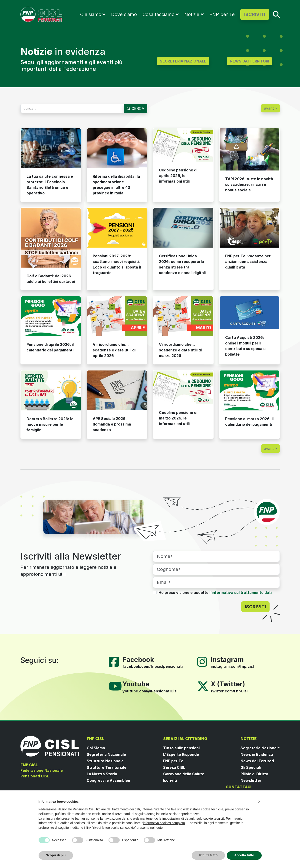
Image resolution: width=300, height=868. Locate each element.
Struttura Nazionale (105, 761)
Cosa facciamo (158, 14)
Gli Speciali (251, 767)
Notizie (192, 14)
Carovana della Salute (184, 774)
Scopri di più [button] (56, 855)
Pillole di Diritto (254, 774)
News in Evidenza (257, 754)
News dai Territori (257, 761)
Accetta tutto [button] (244, 855)
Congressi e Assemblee (108, 780)
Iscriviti (170, 780)
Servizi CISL (174, 767)
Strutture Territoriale (107, 767)
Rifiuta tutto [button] (208, 855)
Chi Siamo (96, 748)
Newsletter (251, 780)
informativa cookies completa (164, 823)
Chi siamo (91, 14)
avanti (270, 108)
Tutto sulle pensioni (181, 748)
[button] (259, 802)
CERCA (135, 108)
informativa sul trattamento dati (242, 593)
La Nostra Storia (102, 774)
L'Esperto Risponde (181, 754)
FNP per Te (222, 14)
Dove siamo (124, 14)
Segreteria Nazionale (106, 754)
